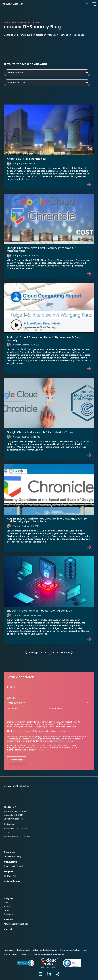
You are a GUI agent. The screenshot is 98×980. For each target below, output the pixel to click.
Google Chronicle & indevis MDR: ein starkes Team (40, 432)
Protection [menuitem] (10, 807)
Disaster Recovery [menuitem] (13, 856)
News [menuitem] (7, 910)
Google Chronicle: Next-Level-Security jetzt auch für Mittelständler (41, 249)
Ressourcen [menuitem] (10, 914)
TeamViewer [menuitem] (10, 876)
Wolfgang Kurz (20, 164)
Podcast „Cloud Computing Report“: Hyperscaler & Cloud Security (45, 339)
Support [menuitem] (9, 872)
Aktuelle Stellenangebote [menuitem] (16, 924)
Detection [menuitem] (10, 824)
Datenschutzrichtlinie (62, 741)
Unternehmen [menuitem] (12, 881)
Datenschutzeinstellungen (45, 950)
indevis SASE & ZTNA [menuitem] (13, 815)
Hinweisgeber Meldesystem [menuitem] (73, 950)
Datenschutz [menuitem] (23, 950)
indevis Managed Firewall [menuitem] (16, 811)
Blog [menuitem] (6, 903)
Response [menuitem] (9, 852)
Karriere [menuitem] (9, 920)
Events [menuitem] (7, 907)
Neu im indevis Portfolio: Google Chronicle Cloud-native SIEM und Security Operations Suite (47, 520)
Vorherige (32, 653)
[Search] (87, 4)
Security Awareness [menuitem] (13, 819)
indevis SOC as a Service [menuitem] (16, 829)
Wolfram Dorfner (21, 345)
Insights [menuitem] (9, 898)
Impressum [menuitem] (10, 950)
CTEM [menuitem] (7, 832)
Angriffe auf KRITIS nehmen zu (26, 159)
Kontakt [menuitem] (9, 929)
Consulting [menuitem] (10, 862)
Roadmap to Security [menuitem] (14, 866)
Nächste (67, 653)
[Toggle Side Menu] (94, 4)
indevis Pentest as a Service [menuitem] (17, 836)
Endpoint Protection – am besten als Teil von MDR (39, 611)
